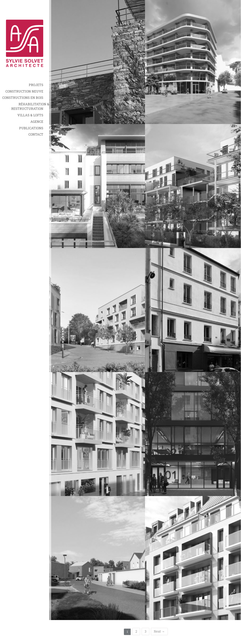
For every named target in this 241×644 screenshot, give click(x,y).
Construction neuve (24, 91)
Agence (37, 122)
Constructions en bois (23, 98)
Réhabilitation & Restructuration (30, 106)
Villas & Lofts (30, 115)
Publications (31, 128)
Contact (36, 134)
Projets (36, 85)
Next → (159, 631)
